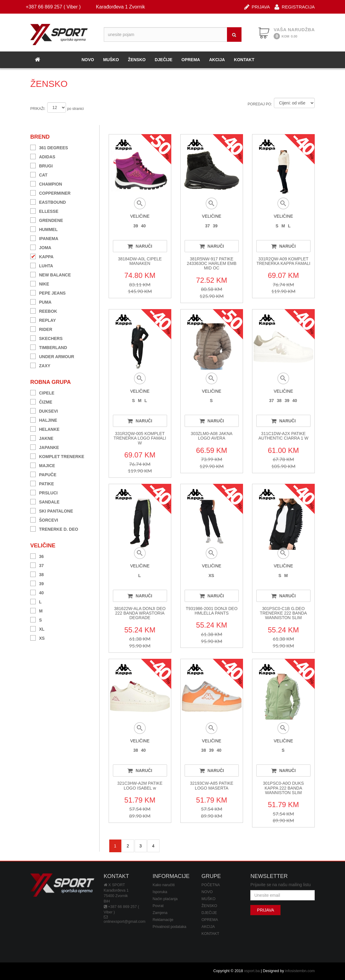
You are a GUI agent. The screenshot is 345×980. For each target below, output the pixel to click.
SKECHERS (46, 338)
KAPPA (42, 256)
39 (37, 583)
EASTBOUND (48, 201)
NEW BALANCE (51, 274)
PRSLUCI (44, 492)
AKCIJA (217, 60)
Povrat (158, 906)
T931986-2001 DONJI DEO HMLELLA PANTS (212, 611)
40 (37, 592)
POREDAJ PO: (260, 104)
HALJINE (44, 419)
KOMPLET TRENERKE (57, 456)
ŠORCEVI (44, 519)
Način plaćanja (165, 899)
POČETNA (211, 885)
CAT (39, 174)
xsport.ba (252, 971)
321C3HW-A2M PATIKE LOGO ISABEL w (140, 785)
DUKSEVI (44, 410)
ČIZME (41, 401)
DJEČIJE (163, 60)
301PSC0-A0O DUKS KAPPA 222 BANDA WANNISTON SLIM (283, 788)
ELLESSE (44, 211)
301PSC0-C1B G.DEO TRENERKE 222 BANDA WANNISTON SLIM (284, 613)
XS (38, 637)
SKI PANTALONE (52, 510)
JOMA (41, 247)
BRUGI (41, 165)
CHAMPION (46, 183)
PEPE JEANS (48, 292)
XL (37, 628)
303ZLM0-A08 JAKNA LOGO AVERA (212, 436)
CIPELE (42, 392)
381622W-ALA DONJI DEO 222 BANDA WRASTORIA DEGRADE (140, 613)
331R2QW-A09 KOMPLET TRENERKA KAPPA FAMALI (283, 261)
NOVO (88, 60)
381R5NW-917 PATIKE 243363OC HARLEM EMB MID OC (212, 264)
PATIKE (42, 483)
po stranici (76, 109)
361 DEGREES (49, 147)
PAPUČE (43, 474)
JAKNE (42, 438)
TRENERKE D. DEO (54, 528)
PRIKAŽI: (38, 109)
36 (37, 556)
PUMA (41, 301)
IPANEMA (44, 238)
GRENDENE (47, 220)
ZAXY (40, 365)
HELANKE (45, 429)
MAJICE (43, 465)
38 (37, 574)
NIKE (40, 283)
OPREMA (191, 60)
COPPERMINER (50, 192)
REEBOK (44, 310)
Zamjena (160, 913)
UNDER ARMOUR (52, 356)
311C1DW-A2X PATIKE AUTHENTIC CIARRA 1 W (283, 436)
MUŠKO (111, 60)
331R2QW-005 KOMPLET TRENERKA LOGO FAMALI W (140, 438)
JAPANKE (45, 447)
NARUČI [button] (140, 246)
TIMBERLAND (49, 347)
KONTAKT (244, 60)
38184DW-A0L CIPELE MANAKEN (140, 261)
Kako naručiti (164, 885)
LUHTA (42, 265)
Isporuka (160, 892)
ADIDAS (43, 156)
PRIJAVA (257, 7)
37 (37, 565)
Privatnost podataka (169, 927)
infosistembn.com (300, 971)
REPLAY (43, 320)
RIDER (41, 329)
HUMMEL (44, 229)
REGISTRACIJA (295, 7)
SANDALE (45, 501)
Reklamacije (163, 920)
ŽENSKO (137, 60)
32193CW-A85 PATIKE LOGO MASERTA (212, 785)
